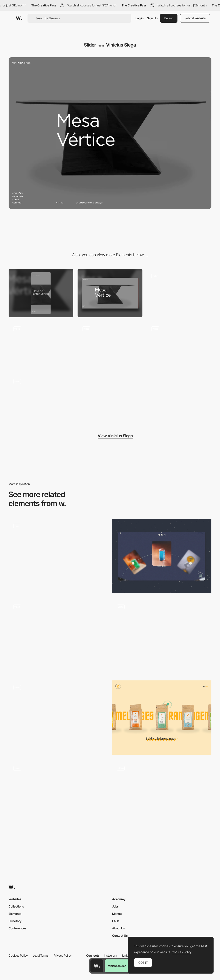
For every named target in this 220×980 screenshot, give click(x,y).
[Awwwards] (19, 18)
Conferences (18, 928)
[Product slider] (162, 718)
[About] (179, 293)
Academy (119, 899)
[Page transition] (41, 399)
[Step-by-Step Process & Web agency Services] (58, 637)
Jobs (115, 906)
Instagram (111, 955)
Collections (16, 906)
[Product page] (110, 346)
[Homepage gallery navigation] (58, 714)
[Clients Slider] (58, 556)
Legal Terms (41, 955)
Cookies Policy (18, 955)
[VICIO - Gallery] (58, 798)
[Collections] (41, 346)
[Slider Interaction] (162, 637)
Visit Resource (117, 966)
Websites (15, 899)
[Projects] (162, 798)
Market (117, 914)
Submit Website (195, 18)
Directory (15, 921)
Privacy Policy (63, 955)
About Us (118, 928)
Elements (15, 914)
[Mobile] (41, 293)
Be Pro (169, 18)
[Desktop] (110, 293)
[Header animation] (179, 346)
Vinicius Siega (121, 45)
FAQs (116, 921)
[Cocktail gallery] (162, 556)
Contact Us (120, 936)
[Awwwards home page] (97, 966)
